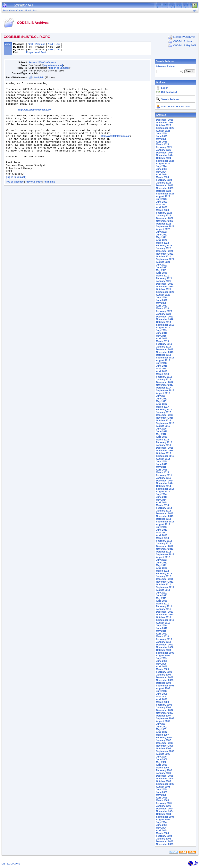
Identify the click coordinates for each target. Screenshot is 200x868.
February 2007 (164, 738)
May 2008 (161, 697)
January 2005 (163, 806)
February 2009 (164, 672)
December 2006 (165, 743)
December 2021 (165, 251)
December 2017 (165, 382)
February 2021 (164, 278)
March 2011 (162, 604)
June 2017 (162, 399)
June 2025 (162, 136)
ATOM (174, 852)
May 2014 (161, 500)
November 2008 (165, 680)
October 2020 (163, 289)
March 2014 (162, 505)
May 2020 (161, 303)
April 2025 (162, 142)
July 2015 (161, 462)
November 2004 (165, 811)
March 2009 (162, 669)
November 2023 (165, 188)
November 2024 (165, 155)
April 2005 (162, 798)
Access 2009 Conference (42, 62)
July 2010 (161, 626)
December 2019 (165, 317)
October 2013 (163, 519)
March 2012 (162, 571)
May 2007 (161, 729)
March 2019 (162, 341)
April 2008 (162, 699)
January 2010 (163, 642)
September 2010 (165, 620)
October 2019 (163, 322)
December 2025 (165, 120)
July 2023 (161, 199)
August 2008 (163, 688)
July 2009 (161, 658)
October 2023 (163, 191)
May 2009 (161, 664)
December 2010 (165, 612)
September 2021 (165, 259)
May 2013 (161, 533)
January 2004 (163, 839)
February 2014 (164, 508)
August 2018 (163, 360)
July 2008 (161, 691)
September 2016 (165, 423)
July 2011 (161, 593)
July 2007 (161, 724)
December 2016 (165, 415)
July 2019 (161, 330)
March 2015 (162, 472)
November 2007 (165, 713)
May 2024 (161, 172)
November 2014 (165, 483)
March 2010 (162, 636)
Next (50, 44)
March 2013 (162, 538)
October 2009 (163, 650)
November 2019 (165, 319)
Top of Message (15, 201)
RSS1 (183, 852)
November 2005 (165, 779)
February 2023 (164, 213)
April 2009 (162, 667)
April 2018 (162, 371)
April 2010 (162, 634)
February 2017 (164, 410)
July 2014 (161, 494)
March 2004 (162, 833)
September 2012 (165, 554)
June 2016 (162, 431)
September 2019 (165, 325)
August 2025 (163, 131)
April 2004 (162, 831)
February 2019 (164, 344)
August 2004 (163, 820)
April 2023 (162, 207)
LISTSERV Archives (184, 37)
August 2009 (163, 656)
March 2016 (162, 440)
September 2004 (165, 817)
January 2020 (163, 314)
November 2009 (165, 647)
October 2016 (163, 421)
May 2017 (161, 401)
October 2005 (163, 781)
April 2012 (162, 568)
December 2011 (165, 579)
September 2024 (165, 161)
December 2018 (165, 349)
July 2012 (161, 560)
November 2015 (165, 451)
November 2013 (165, 516)
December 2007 (165, 710)
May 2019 (161, 336)
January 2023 (163, 216)
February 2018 (164, 377)
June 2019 (162, 333)
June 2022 (162, 235)
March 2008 (162, 702)
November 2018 (165, 352)
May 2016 (161, 434)
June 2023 (162, 202)
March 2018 (162, 374)
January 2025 (163, 150)
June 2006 (162, 759)
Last (58, 44)
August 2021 (163, 262)
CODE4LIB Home (183, 41)
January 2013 (163, 544)
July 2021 (161, 265)
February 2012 (164, 574)
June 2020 (162, 300)
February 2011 (164, 606)
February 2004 (164, 836)
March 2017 (162, 407)
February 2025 (164, 147)
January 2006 (163, 773)
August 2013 (163, 524)
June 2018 (162, 366)
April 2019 (162, 339)
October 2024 (163, 158)
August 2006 (163, 754)
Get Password (169, 92)
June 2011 (162, 595)
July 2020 (161, 298)
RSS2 (192, 852)
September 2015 (165, 456)
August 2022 (163, 229)
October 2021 (163, 257)
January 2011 (163, 609)
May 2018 (161, 369)
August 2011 (163, 590)
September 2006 (165, 751)
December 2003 (165, 841)
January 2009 (163, 675)
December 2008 (165, 677)
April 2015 (162, 470)
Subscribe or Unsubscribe (176, 107)
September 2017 (165, 390)
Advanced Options (166, 66)
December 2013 (165, 513)
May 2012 (161, 565)
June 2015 (162, 464)
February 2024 (164, 180)
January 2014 (163, 511)
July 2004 (161, 822)
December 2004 (165, 809)
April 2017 (162, 404)
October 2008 (163, 683)
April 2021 (162, 273)
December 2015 (165, 448)
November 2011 (165, 582)
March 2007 (162, 735)
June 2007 (162, 727)
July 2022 (161, 232)
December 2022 (165, 218)
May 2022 (161, 237)
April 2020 (162, 306)
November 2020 (165, 287)
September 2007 (165, 718)
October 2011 (163, 585)
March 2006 (162, 768)
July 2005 (161, 790)
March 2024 (162, 177)
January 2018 (163, 380)
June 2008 (162, 694)
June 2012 (162, 563)
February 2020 (164, 311)
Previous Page (34, 201)
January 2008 (163, 708)
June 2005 (162, 792)
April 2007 (162, 732)
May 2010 (161, 631)
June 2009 (162, 661)
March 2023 (162, 210)
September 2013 (165, 522)
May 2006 (161, 762)
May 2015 (161, 467)
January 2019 (163, 347)
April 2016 (162, 437)
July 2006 (161, 757)
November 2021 (165, 254)
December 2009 (165, 645)
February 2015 (164, 475)
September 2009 (165, 653)
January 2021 (163, 281)
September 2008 (165, 686)
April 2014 (162, 503)
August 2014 (163, 492)
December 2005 (165, 776)
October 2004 (163, 814)
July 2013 (161, 527)
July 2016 (161, 429)
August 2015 (163, 459)
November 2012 (165, 549)
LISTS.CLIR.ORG (11, 864)
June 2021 (162, 267)
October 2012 (163, 552)
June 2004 (162, 825)
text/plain (39, 78)
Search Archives (165, 61)
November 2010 (165, 615)
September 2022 (165, 226)
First (30, 44)
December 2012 (165, 546)
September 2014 (165, 489)
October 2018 (163, 355)
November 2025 (165, 123)
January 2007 (163, 740)
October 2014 (163, 486)
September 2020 (165, 292)
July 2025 (161, 134)
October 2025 (163, 125)
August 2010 (163, 623)
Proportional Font (36, 52)
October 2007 (163, 716)
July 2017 (161, 396)
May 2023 (161, 205)
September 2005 (165, 784)
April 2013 (162, 535)
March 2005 (162, 800)
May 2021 (161, 270)
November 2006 (165, 746)
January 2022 (163, 248)
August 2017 (163, 393)
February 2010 (164, 639)
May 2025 (161, 139)
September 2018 (165, 358)
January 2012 (163, 576)
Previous (40, 44)
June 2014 (162, 497)
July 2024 (161, 166)
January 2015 (163, 478)
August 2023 (163, 196)
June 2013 (162, 530)
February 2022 (164, 246)
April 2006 (162, 765)
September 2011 (165, 587)
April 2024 (162, 175)
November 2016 (165, 418)
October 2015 (163, 453)
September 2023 (165, 194)
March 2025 (162, 144)
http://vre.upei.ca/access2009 (34, 116)
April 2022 (162, 240)
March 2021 (162, 276)
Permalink (49, 201)
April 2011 (162, 601)
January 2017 (163, 412)
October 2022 (163, 224)
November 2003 (165, 844)
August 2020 (163, 295)
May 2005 (161, 795)
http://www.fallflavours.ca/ (115, 147)
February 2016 (164, 442)
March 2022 (162, 243)
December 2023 (165, 185)
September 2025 (165, 128)
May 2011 (161, 598)
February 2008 (164, 705)
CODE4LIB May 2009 (185, 45)
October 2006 (163, 749)
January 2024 (163, 183)
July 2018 (161, 363)
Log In (165, 88)
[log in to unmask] (53, 65)
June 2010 (162, 628)
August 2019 (163, 328)
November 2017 (165, 385)
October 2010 (163, 617)
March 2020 (162, 308)
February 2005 (164, 803)
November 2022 (165, 221)
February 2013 (164, 541)
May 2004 (161, 828)
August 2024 (163, 164)
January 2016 (163, 445)
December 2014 (165, 481)
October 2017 (163, 388)
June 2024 (162, 169)
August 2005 (163, 787)
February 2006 (164, 770)
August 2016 (163, 426)
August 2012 (163, 557)
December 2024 (165, 153)
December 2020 (165, 284)
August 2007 (163, 721)
